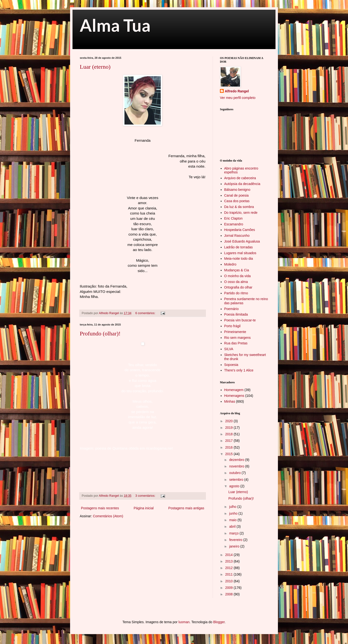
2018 (229, 434)
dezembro (237, 460)
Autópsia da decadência (242, 184)
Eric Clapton (233, 218)
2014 (229, 555)
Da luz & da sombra (239, 207)
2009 (229, 588)
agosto (235, 486)
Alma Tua (115, 25)
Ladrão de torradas (239, 247)
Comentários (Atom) (108, 516)
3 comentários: (146, 496)
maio (233, 520)
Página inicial (144, 508)
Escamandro (234, 224)
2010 (229, 581)
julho (233, 507)
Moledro (230, 264)
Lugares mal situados (240, 253)
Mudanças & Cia (237, 270)
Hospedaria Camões (240, 230)
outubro (235, 473)
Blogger (219, 622)
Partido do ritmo (236, 293)
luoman (184, 622)
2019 (229, 428)
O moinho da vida (238, 276)
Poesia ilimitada (236, 314)
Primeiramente (235, 332)
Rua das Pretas (236, 343)
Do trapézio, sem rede (241, 213)
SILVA (229, 349)
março (234, 533)
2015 (229, 454)
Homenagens (234, 396)
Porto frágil (232, 326)
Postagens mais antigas (186, 508)
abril (233, 526)
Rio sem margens (238, 338)
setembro (237, 480)
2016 (229, 447)
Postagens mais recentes (100, 508)
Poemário (232, 309)
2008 (229, 594)
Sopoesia (231, 365)
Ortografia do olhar (238, 287)
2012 (229, 568)
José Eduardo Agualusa (242, 241)
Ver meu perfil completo (238, 98)
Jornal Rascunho (237, 236)
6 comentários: (146, 313)
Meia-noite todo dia (239, 259)
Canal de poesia (236, 195)
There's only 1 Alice (239, 370)
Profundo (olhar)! (100, 333)
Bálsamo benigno (237, 190)
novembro (237, 466)
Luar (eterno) (95, 67)
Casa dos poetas (237, 201)
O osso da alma (236, 282)
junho (234, 513)
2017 (229, 441)
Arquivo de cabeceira (240, 178)
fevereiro (236, 540)
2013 (229, 561)
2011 (229, 574)
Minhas (230, 401)
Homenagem (234, 390)
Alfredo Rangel (237, 91)
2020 (229, 421)
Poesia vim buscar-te (240, 320)
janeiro (235, 546)
